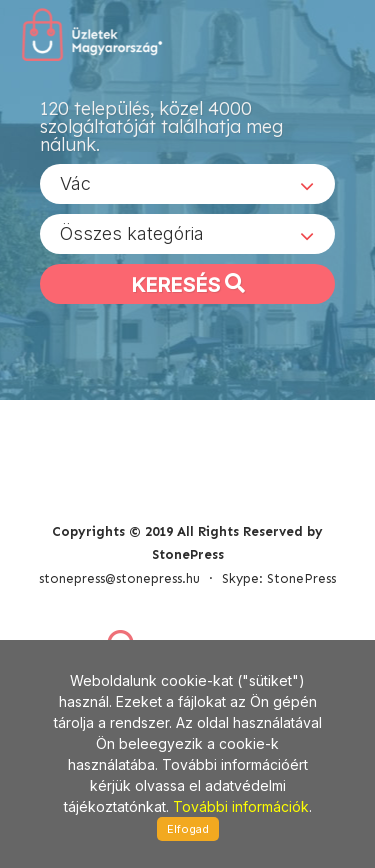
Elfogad (188, 829)
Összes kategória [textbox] (132, 233)
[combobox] (187, 184)
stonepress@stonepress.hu (119, 578)
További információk (241, 806)
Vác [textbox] (75, 183)
